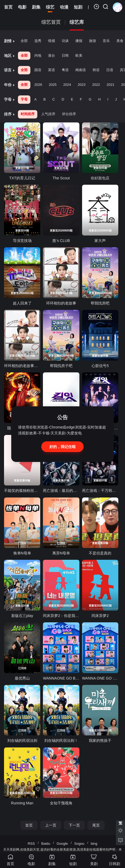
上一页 (51, 825)
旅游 (93, 41)
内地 (38, 55)
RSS (31, 844)
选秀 (38, 41)
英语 (52, 70)
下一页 (74, 825)
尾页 (96, 825)
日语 (110, 70)
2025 (53, 85)
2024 (67, 85)
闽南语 (81, 70)
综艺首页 (51, 22)
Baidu (46, 844)
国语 (38, 70)
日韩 (65, 55)
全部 (24, 41)
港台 (52, 55)
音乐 (106, 41)
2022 (96, 85)
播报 (79, 41)
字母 (24, 99)
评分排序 (69, 114)
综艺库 (77, 22)
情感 (52, 41)
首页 (29, 825)
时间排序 (28, 114)
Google (62, 844)
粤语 (65, 70)
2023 (82, 85)
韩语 (96, 70)
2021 (111, 85)
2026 (38, 85)
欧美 (79, 55)
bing (94, 844)
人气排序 (48, 114)
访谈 (65, 41)
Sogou (79, 844)
